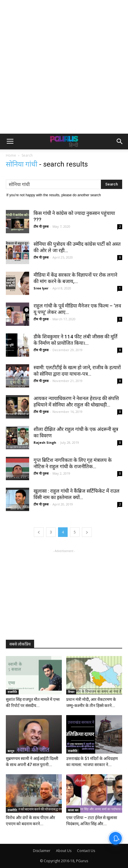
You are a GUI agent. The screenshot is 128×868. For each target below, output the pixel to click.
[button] (120, 142)
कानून (11, 751)
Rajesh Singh (45, 442)
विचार (71, 692)
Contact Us (86, 851)
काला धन (73, 810)
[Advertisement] (64, 67)
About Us (64, 851)
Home (11, 155)
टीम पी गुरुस (41, 226)
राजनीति (12, 692)
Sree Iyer (41, 288)
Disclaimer (42, 851)
